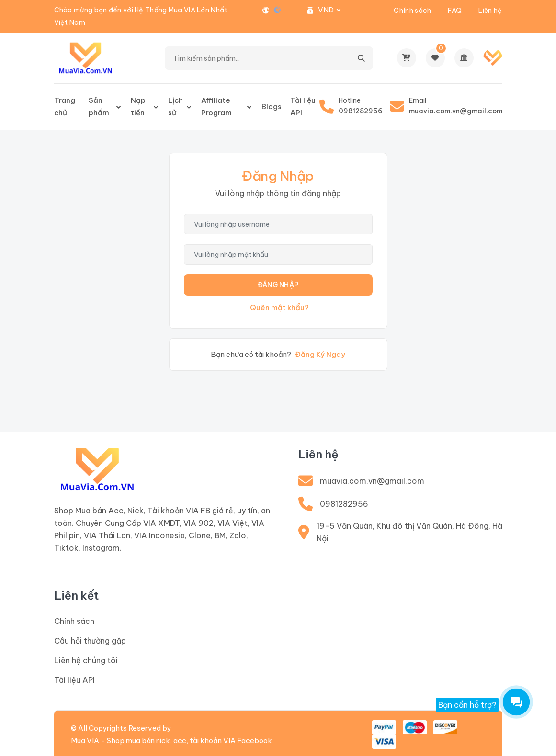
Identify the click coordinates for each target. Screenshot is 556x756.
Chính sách (412, 11)
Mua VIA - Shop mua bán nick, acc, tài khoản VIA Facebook (171, 740)
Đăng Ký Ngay (320, 354)
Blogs (272, 106)
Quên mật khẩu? (279, 307)
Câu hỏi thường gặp (90, 641)
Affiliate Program (216, 106)
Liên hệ (490, 11)
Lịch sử (176, 106)
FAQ (455, 11)
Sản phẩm (99, 106)
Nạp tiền (138, 106)
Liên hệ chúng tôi (86, 660)
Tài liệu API (303, 106)
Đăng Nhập (278, 285)
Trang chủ (65, 106)
